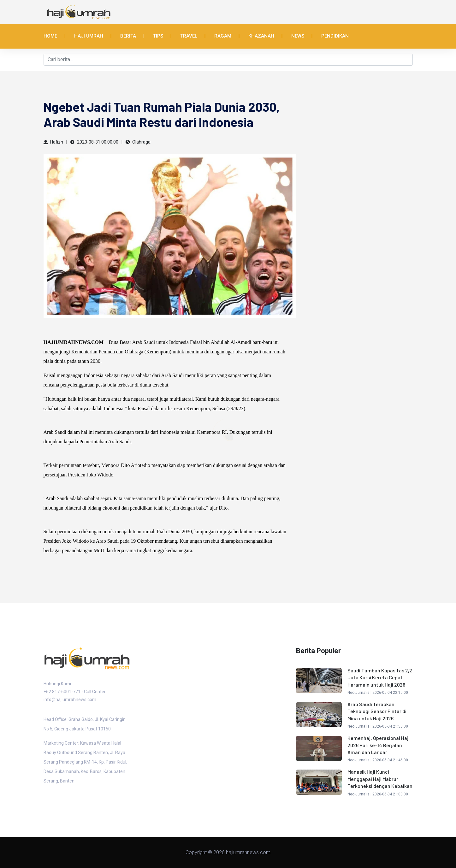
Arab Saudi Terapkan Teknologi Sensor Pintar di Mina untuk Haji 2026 (377, 711)
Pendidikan (335, 36)
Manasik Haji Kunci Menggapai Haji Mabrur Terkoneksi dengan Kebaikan (380, 779)
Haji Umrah (89, 36)
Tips (158, 36)
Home (50, 36)
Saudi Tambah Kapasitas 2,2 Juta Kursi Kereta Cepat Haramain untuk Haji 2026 (380, 677)
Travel (189, 36)
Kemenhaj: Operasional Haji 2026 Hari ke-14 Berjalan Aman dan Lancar (379, 745)
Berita (128, 36)
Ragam (223, 36)
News (298, 36)
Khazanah (261, 36)
